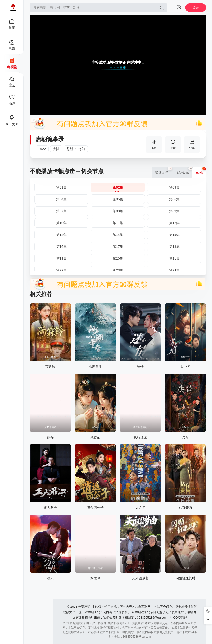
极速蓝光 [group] (164, 171)
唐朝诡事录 (50, 139)
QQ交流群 (180, 618)
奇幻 (82, 149)
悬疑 (70, 149)
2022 (42, 149)
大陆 (56, 149)
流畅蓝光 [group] (184, 171)
